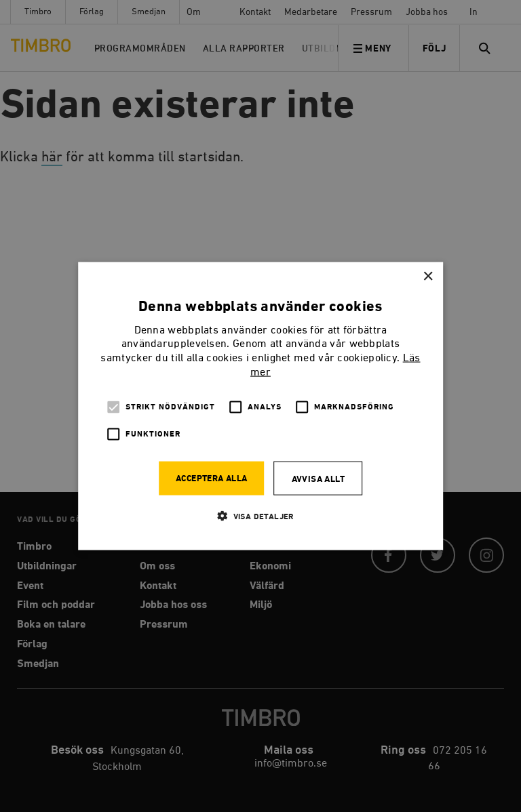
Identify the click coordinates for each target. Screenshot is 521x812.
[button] (260, 515)
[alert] (260, 406)
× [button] (428, 277)
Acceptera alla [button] (212, 478)
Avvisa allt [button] (318, 479)
